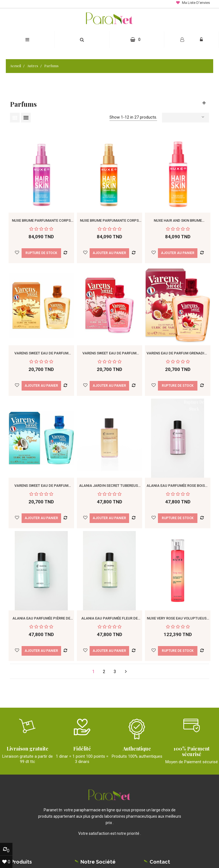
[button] (82, 40)
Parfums (23, 104)
